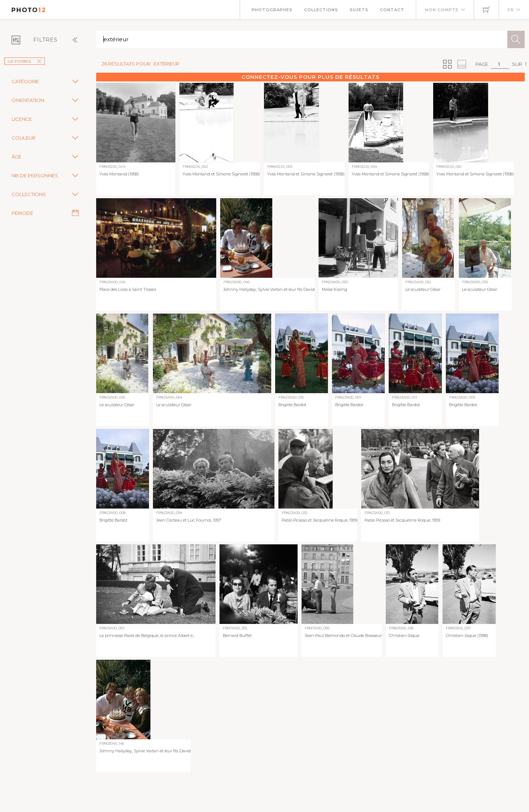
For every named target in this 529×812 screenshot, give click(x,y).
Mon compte (442, 10)
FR (511, 10)
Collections (321, 10)
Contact (392, 10)
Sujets (359, 10)
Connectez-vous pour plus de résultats (310, 77)
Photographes (272, 10)
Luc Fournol (25, 61)
